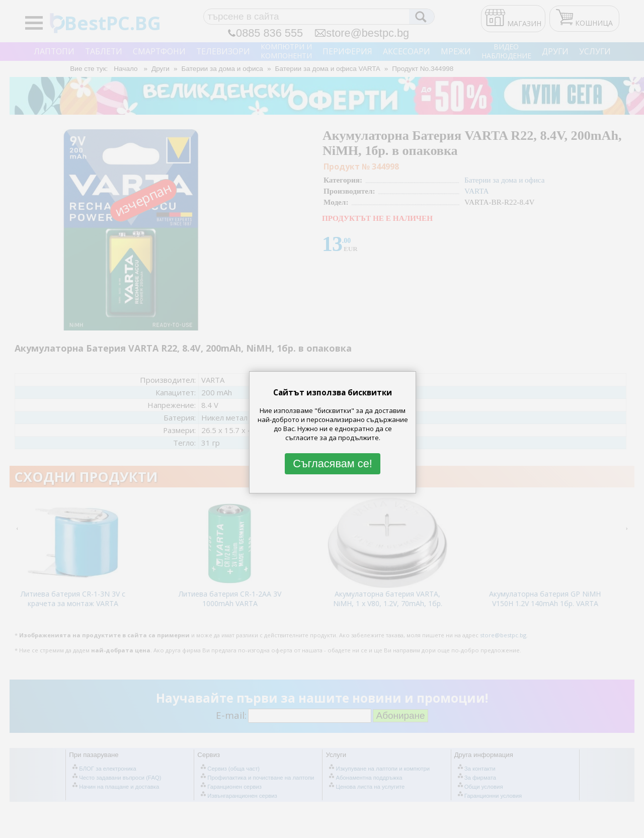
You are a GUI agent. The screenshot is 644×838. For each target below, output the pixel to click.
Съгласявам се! (333, 464)
